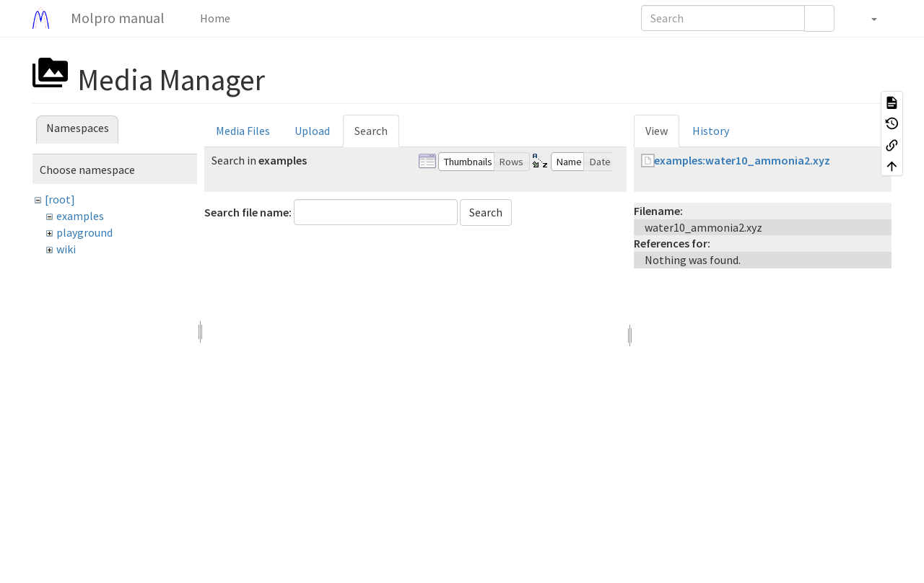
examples (80, 216)
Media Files (243, 131)
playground (84, 232)
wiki (66, 249)
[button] (867, 18)
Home (214, 18)
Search (371, 131)
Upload (312, 131)
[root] (60, 199)
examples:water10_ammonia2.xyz (742, 160)
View (657, 131)
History (711, 131)
